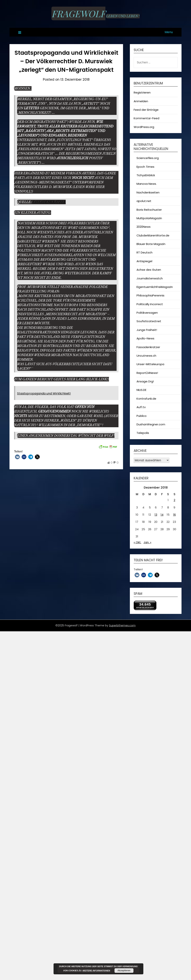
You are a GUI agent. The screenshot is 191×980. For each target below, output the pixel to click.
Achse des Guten (149, 270)
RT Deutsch (144, 252)
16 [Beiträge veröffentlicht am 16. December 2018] (174, 515)
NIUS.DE (141, 390)
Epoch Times (145, 167)
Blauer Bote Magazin (151, 244)
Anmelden (141, 101)
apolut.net (144, 201)
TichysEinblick (146, 175)
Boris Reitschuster (149, 210)
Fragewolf (78, 13)
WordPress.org (144, 127)
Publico (142, 416)
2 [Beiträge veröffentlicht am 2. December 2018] (174, 500)
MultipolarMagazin (149, 218)
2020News (144, 227)
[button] (17, 457)
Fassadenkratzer (49, 202)
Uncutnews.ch (146, 356)
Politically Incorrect (150, 304)
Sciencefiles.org (148, 158)
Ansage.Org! (145, 381)
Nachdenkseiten (148, 192)
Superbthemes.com (122, 625)
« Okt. (137, 542)
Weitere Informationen (96, 971)
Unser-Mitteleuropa (150, 364)
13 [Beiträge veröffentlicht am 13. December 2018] (156, 515)
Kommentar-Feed (146, 118)
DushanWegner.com (151, 424)
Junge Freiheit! (147, 330)
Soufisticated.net (149, 321)
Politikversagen (147, 313)
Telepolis (143, 433)
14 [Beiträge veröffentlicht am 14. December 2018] (162, 515)
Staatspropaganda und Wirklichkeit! (44, 393)
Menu (169, 32)
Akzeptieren (124, 971)
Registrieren (142, 92)
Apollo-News (145, 338)
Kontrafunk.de (146, 399)
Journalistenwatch (150, 278)
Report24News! (147, 373)
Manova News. (147, 184)
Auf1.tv (141, 407)
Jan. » (147, 542)
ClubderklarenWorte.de (153, 235)
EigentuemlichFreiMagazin (155, 287)
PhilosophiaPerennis (150, 295)
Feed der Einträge (146, 110)
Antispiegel (144, 261)
